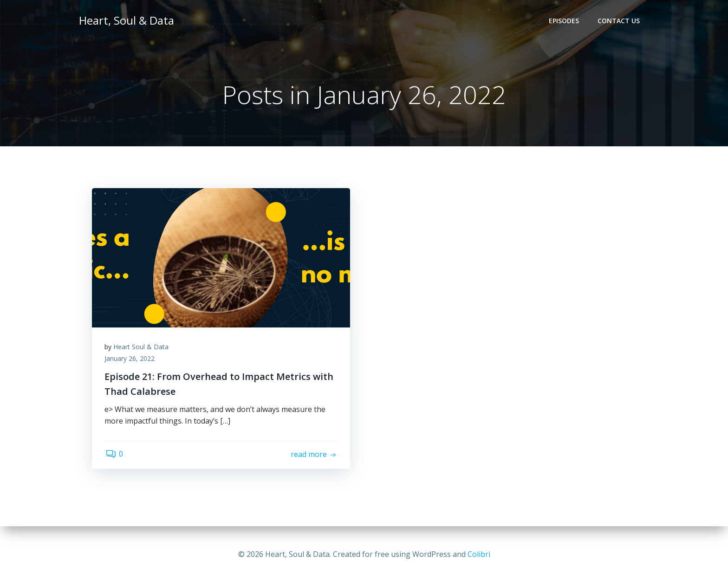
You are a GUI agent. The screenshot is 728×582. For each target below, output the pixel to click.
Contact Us (620, 21)
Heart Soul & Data (142, 349)
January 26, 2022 (131, 361)
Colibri (479, 554)
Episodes (565, 21)
